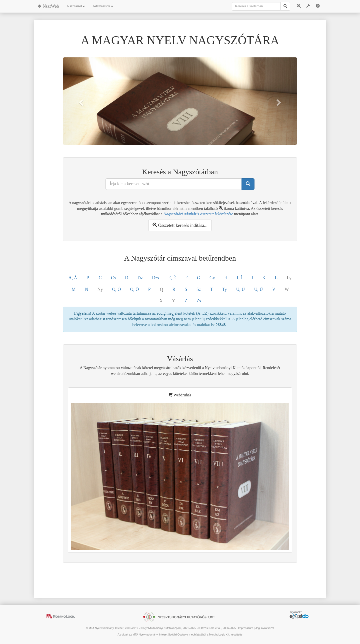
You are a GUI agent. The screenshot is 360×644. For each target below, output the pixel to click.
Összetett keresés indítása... (180, 225)
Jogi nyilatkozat (265, 628)
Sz (199, 289)
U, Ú (240, 289)
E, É (172, 278)
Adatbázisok (103, 6)
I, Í (239, 278)
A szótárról (76, 6)
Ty (225, 289)
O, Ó (117, 289)
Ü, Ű (258, 289)
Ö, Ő (135, 289)
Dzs (155, 278)
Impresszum (245, 628)
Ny (100, 289)
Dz (140, 278)
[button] (80, 101)
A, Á (73, 278)
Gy (212, 278)
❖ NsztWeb (48, 6)
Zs (199, 301)
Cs (113, 278)
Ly (289, 278)
